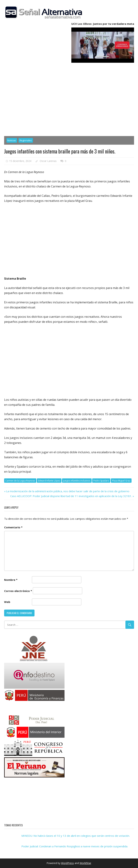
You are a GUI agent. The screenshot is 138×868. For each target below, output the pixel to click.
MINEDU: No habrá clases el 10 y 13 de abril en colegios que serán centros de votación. (76, 836)
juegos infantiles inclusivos (77, 481)
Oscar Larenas (48, 161)
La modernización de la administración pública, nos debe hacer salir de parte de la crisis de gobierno (68, 491)
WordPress (67, 863)
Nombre (11, 580)
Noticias (12, 140)
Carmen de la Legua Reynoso (20, 481)
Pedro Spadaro (101, 481)
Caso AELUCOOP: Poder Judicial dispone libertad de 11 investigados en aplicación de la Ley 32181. (71, 496)
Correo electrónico (18, 591)
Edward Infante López (49, 481)
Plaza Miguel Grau (121, 481)
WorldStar (85, 863)
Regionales (26, 140)
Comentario (13, 527)
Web (7, 602)
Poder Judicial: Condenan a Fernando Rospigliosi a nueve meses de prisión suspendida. (75, 846)
